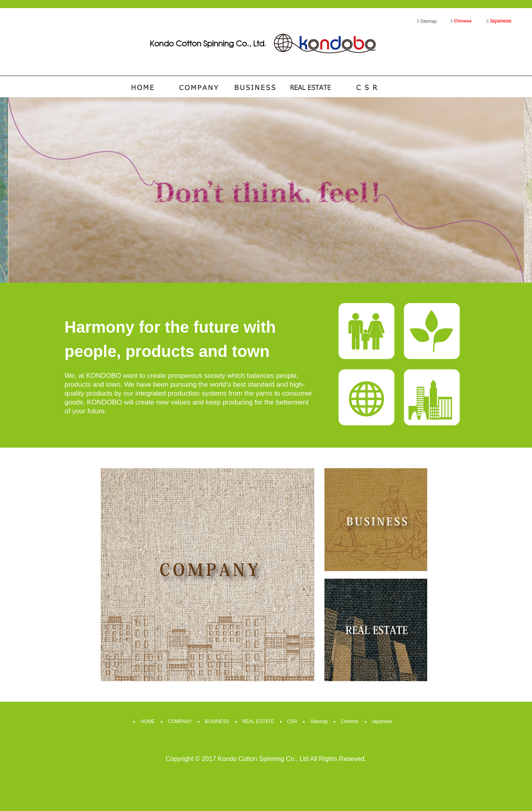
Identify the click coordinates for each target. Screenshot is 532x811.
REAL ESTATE (258, 721)
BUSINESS (217, 721)
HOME (148, 721)
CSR (292, 721)
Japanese (382, 721)
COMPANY (180, 721)
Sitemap (319, 721)
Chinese (349, 721)
